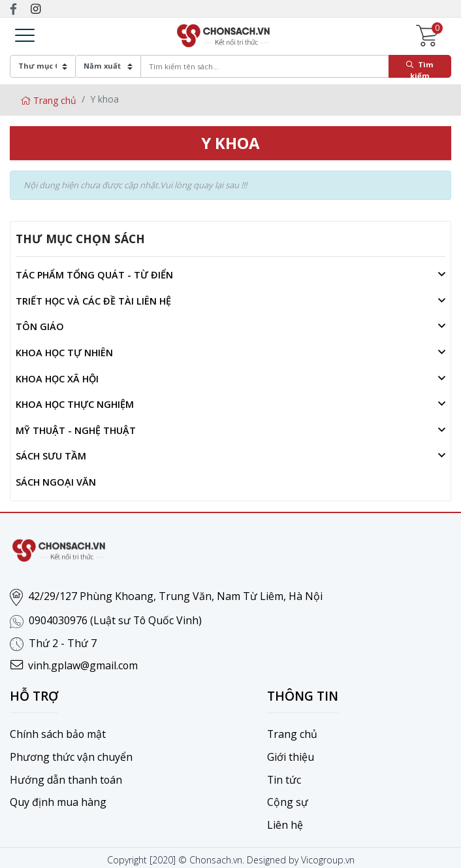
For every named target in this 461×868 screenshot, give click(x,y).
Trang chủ (48, 100)
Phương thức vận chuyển (71, 755)
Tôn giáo (40, 326)
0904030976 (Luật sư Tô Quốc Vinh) (116, 620)
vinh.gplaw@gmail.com (83, 665)
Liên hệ (285, 822)
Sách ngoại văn (56, 482)
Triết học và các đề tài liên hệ (93, 301)
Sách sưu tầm (51, 456)
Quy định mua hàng (58, 799)
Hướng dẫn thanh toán (66, 777)
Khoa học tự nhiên (64, 353)
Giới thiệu (291, 755)
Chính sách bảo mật (58, 733)
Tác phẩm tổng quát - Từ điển (94, 275)
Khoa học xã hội (57, 379)
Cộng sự (288, 799)
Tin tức (284, 777)
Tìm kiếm (420, 69)
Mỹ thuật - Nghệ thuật (76, 430)
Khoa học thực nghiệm (75, 404)
